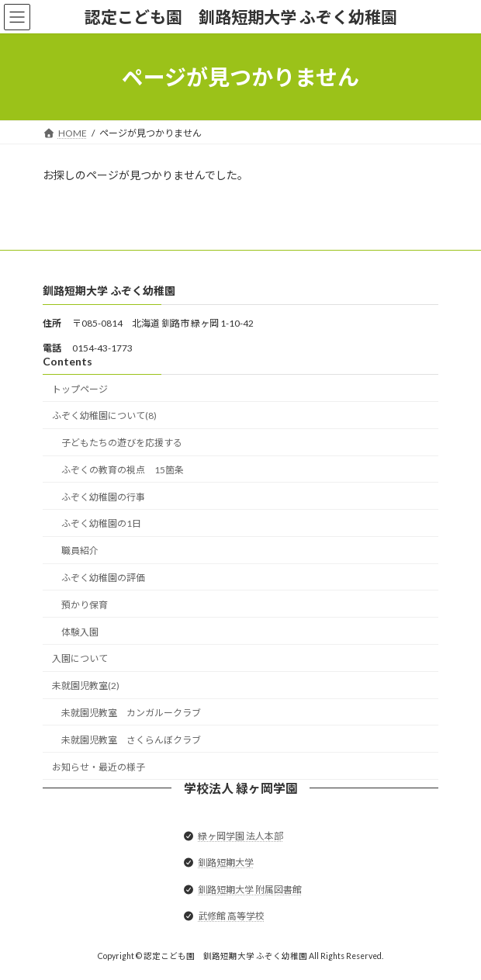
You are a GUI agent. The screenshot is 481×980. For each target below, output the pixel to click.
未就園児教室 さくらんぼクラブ (131, 740)
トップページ (80, 389)
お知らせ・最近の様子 (99, 767)
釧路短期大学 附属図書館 (250, 890)
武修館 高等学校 (231, 916)
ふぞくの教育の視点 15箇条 (123, 470)
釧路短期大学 (226, 863)
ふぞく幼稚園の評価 (103, 578)
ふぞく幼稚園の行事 (103, 497)
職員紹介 (80, 551)
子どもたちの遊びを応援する (122, 443)
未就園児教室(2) (86, 686)
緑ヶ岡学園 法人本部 (240, 836)
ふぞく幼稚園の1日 (101, 524)
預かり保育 (85, 605)
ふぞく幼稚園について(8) (104, 416)
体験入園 (80, 632)
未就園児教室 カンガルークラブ (131, 713)
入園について (80, 659)
